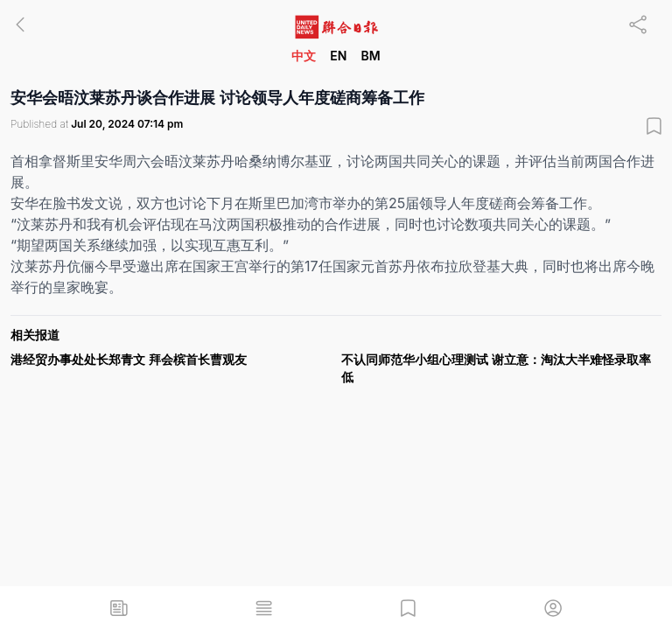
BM (370, 56)
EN (338, 56)
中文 (304, 56)
